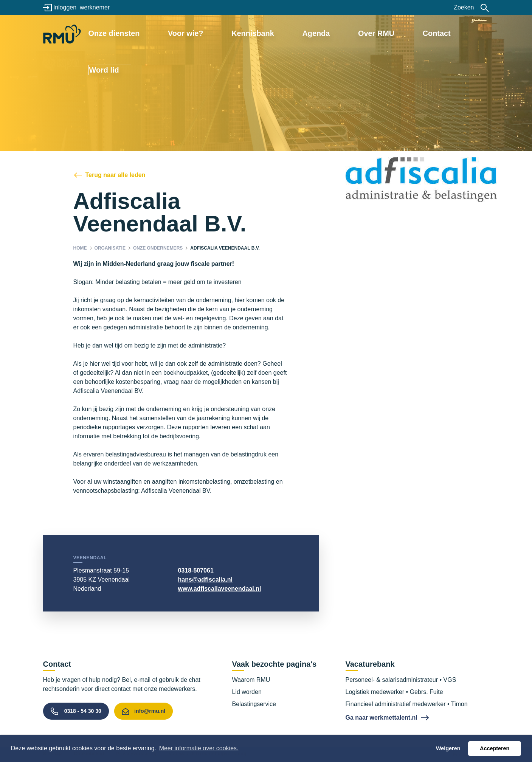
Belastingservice (254, 704)
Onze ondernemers (158, 248)
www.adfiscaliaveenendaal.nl (220, 589)
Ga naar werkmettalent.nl (382, 718)
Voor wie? (214, 33)
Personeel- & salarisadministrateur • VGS (401, 680)
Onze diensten (157, 33)
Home (80, 248)
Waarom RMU (251, 680)
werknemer (95, 7)
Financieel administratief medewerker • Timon (407, 704)
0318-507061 (196, 570)
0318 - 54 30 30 (83, 711)
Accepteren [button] (495, 748)
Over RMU (360, 33)
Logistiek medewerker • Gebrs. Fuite (394, 692)
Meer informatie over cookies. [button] (199, 748)
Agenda (314, 33)
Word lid (457, 33)
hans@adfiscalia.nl (206, 580)
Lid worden (247, 692)
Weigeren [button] (448, 748)
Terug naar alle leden (116, 175)
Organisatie (110, 248)
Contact (406, 33)
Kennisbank (266, 33)
